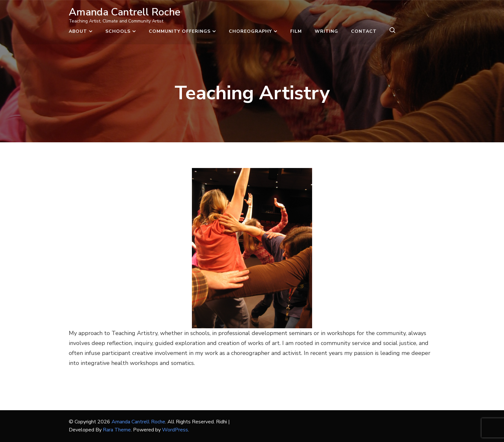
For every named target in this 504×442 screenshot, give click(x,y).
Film (296, 31)
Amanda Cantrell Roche (125, 12)
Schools (118, 31)
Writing (326, 31)
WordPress (175, 430)
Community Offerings (180, 31)
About (78, 31)
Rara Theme (117, 430)
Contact (364, 31)
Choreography (250, 31)
